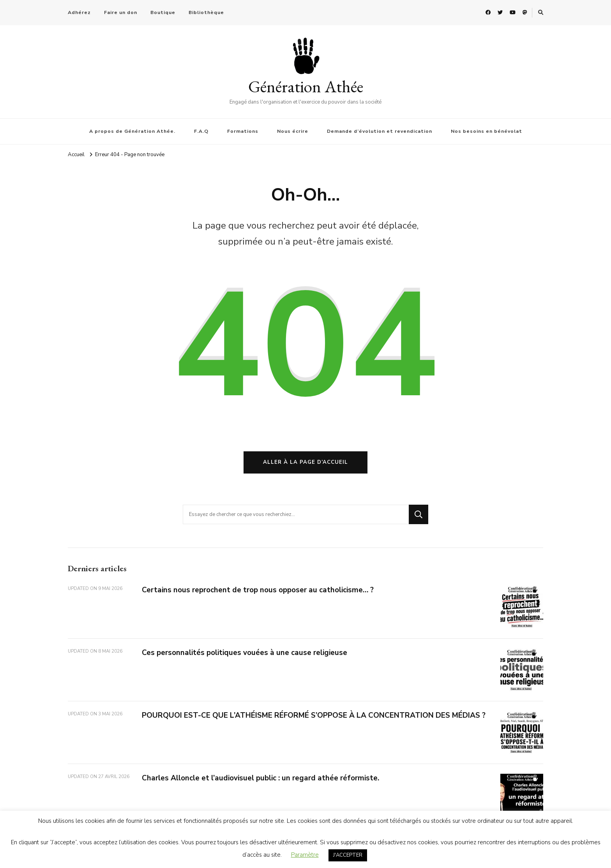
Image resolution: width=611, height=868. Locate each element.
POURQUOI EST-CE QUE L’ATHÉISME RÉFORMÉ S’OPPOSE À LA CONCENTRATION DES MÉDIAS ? (314, 715)
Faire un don (121, 12)
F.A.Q (201, 131)
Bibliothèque (206, 12)
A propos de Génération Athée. (132, 131)
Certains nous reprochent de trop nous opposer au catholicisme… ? (258, 590)
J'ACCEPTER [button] (348, 855)
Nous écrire (293, 131)
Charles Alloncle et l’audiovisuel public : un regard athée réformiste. (260, 778)
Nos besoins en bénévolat (487, 131)
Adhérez (79, 12)
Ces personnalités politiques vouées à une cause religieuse (245, 653)
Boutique (163, 12)
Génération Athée (306, 86)
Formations (243, 131)
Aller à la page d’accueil (305, 462)
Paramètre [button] (305, 855)
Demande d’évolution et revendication (380, 131)
